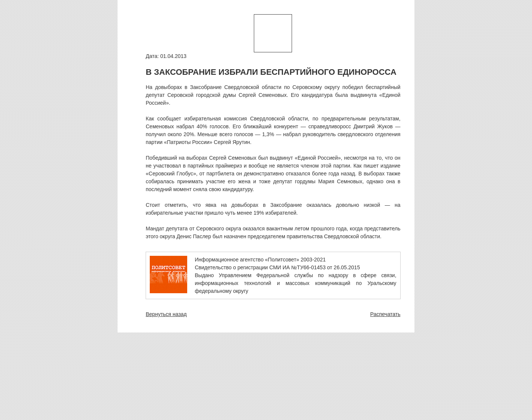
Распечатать (385, 314)
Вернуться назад (166, 314)
